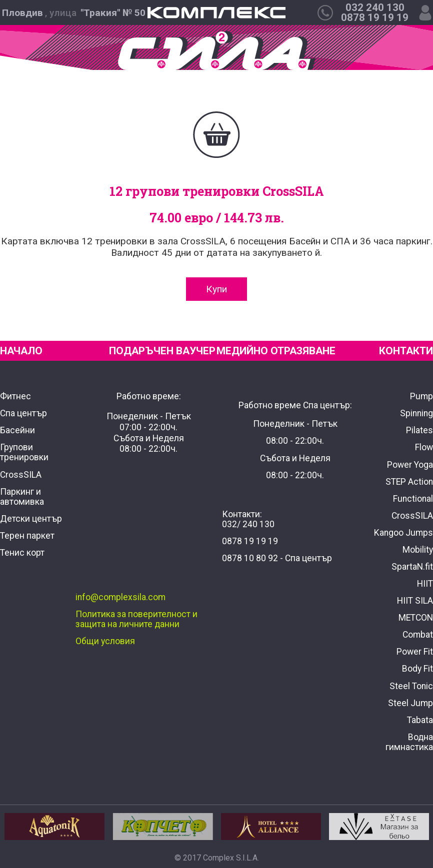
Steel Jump (410, 703)
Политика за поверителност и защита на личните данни (136, 619)
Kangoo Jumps (403, 533)
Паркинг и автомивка (22, 497)
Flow (424, 447)
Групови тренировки (24, 452)
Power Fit (415, 652)
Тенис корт (22, 553)
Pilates (419, 430)
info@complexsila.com (120, 597)
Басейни (17, 430)
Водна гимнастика (409, 742)
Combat (418, 635)
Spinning (416, 413)
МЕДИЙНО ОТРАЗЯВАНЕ (276, 351)
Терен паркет (27, 536)
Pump (421, 396)
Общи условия (105, 641)
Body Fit (417, 669)
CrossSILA (21, 475)
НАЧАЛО (21, 351)
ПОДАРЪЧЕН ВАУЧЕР (162, 351)
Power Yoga (410, 465)
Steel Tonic (411, 686)
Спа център (23, 413)
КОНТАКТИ (406, 351)
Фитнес (15, 396)
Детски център (31, 519)
